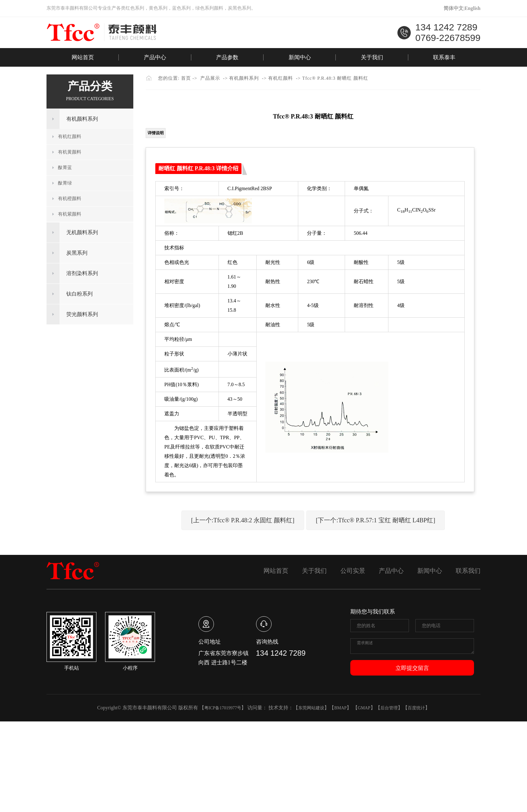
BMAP (340, 708)
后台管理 (389, 708)
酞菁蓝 (65, 167)
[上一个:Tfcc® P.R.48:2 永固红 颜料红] (243, 520)
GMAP (364, 708)
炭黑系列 (77, 253)
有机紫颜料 (70, 214)
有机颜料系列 (82, 119)
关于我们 (372, 57)
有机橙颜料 (70, 199)
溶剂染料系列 (82, 273)
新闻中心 (300, 57)
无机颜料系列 (82, 232)
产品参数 (227, 57)
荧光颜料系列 (82, 314)
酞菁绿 (65, 183)
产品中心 (155, 57)
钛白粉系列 (80, 294)
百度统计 (416, 708)
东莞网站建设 (311, 708)
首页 (186, 78)
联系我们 (468, 571)
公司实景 (353, 571)
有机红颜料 (70, 136)
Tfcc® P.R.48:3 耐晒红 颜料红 (335, 78)
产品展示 (210, 78)
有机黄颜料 (70, 152)
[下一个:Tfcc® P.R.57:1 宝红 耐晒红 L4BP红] (376, 520)
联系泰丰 (444, 57)
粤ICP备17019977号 (223, 708)
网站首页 (83, 57)
